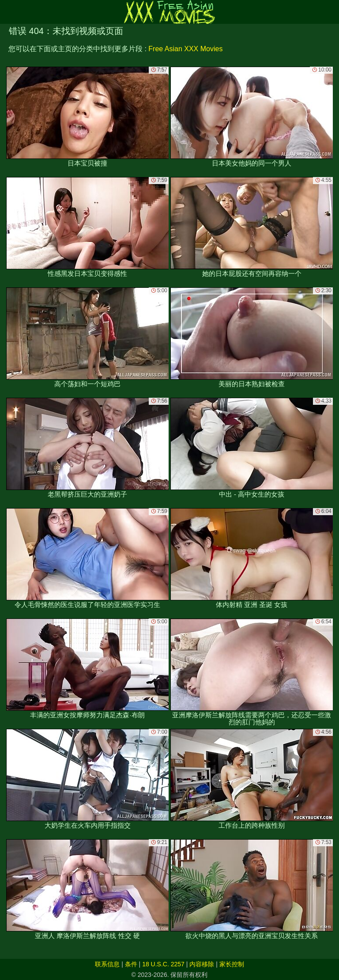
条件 (131, 964)
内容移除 (202, 964)
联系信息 (107, 964)
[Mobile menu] (8, 12)
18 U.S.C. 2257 (163, 964)
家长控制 (232, 964)
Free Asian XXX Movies (185, 49)
